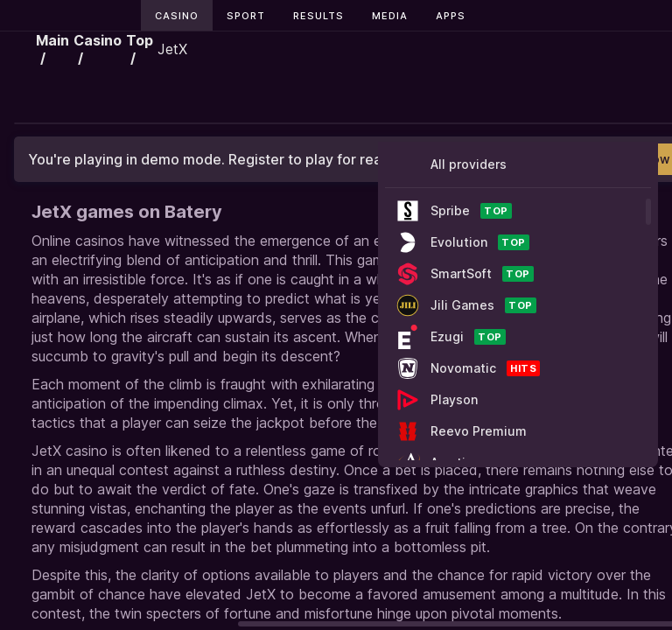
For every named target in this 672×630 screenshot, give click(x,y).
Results (318, 16)
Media (390, 16)
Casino (177, 16)
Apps (451, 16)
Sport (246, 16)
